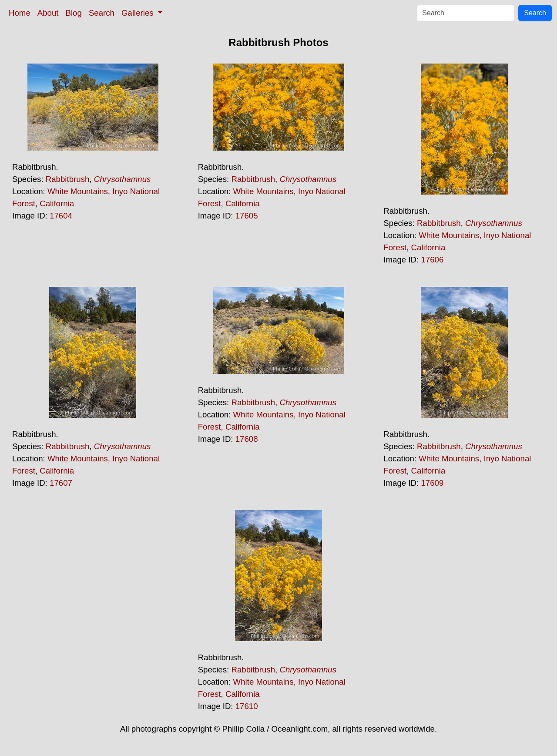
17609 (432, 483)
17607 (61, 483)
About (48, 13)
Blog (74, 13)
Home (20, 13)
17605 (247, 216)
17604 (61, 216)
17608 (247, 439)
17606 (432, 260)
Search (102, 13)
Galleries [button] (139, 13)
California (57, 203)
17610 (247, 706)
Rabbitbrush (68, 179)
